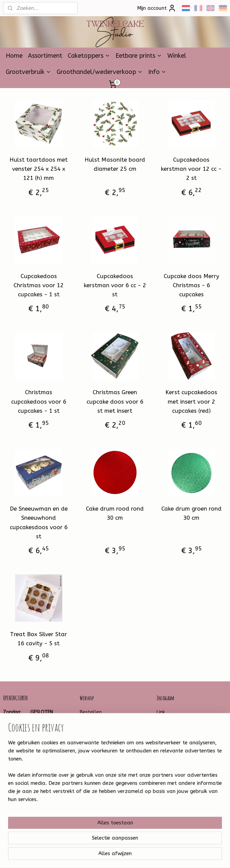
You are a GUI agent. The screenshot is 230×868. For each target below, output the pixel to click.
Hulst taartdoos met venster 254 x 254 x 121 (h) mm (39, 169)
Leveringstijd (94, 735)
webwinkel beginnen (130, 856)
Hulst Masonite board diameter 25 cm (115, 164)
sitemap (93, 856)
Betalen (89, 720)
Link (161, 712)
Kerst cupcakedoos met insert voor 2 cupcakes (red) (191, 402)
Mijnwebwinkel (187, 856)
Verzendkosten (96, 727)
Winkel (177, 56)
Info (157, 72)
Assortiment (45, 56)
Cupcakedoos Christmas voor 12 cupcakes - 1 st (39, 285)
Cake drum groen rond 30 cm (191, 513)
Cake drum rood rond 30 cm (115, 513)
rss (106, 856)
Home (14, 56)
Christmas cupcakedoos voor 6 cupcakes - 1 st (39, 402)
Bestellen (91, 712)
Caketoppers (89, 56)
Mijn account (157, 8)
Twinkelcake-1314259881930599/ (28, 790)
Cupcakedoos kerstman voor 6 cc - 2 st (115, 285)
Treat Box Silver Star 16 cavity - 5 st (39, 639)
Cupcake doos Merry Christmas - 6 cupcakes (191, 285)
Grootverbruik (28, 72)
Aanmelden (99, 825)
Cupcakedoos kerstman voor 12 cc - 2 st (191, 169)
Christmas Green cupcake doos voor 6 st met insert (115, 402)
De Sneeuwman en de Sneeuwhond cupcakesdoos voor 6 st (39, 522)
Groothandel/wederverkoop (100, 72)
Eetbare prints (139, 56)
